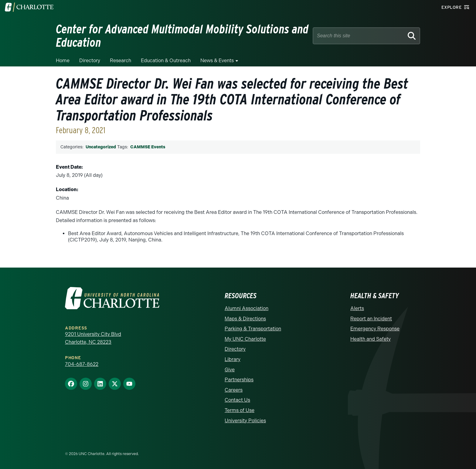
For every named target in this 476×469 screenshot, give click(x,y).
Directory (90, 61)
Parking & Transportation (253, 329)
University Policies (245, 421)
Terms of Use (240, 410)
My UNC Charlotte (245, 339)
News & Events (217, 61)
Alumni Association (246, 308)
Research (121, 61)
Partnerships (239, 380)
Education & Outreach (166, 61)
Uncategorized (101, 147)
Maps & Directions (245, 319)
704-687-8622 (82, 364)
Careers (234, 390)
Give (230, 370)
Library (233, 359)
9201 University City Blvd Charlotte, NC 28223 (93, 338)
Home (63, 61)
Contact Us (237, 400)
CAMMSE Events (148, 147)
